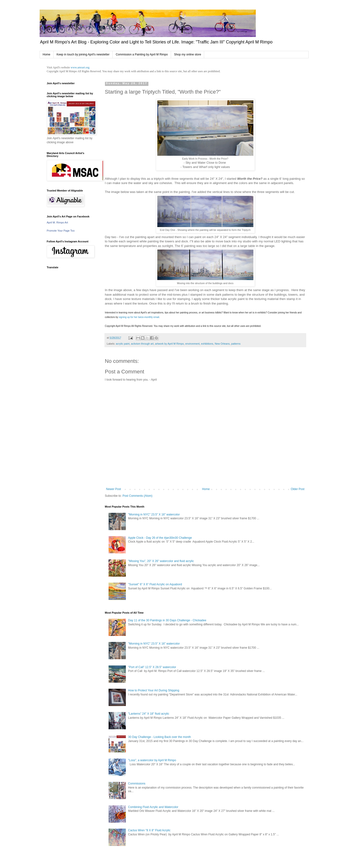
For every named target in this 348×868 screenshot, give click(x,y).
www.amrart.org (80, 67)
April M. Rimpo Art (58, 222)
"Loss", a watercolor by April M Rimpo (152, 760)
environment (192, 344)
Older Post (298, 489)
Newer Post (114, 489)
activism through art (142, 344)
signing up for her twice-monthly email (139, 317)
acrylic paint (123, 344)
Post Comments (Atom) (137, 496)
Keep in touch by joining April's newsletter (83, 54)
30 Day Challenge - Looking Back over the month (159, 737)
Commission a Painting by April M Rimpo (142, 54)
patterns (236, 344)
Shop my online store (188, 54)
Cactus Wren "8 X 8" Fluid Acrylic (149, 830)
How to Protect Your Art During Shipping (154, 690)
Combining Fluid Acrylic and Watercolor (153, 807)
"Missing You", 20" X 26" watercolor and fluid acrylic (161, 561)
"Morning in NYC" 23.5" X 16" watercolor (154, 515)
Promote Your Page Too (61, 231)
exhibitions (207, 344)
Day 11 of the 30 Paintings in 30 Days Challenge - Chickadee (167, 620)
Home (47, 54)
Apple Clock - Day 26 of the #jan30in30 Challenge (160, 538)
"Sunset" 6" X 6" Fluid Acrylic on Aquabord (155, 584)
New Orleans (222, 344)
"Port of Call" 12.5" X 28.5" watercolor (152, 667)
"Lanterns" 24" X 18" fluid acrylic (149, 714)
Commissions (137, 784)
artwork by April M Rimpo (170, 344)
